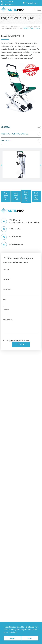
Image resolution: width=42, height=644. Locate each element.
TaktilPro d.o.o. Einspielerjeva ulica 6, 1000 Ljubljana (21, 221)
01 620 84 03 (11, 237)
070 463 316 (11, 229)
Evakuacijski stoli (16, 196)
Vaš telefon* (21, 291)
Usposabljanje (6, 196)
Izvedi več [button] (13, 632)
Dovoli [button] (12, 638)
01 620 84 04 (9, 2)
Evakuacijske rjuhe (36, 196)
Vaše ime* (21, 271)
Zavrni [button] (30, 638)
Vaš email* (21, 281)
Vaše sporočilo (21, 329)
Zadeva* (21, 312)
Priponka (20, 341)
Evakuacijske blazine (26, 196)
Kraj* (21, 302)
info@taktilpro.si (10, 5)
